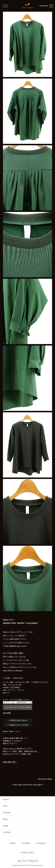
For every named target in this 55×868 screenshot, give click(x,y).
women (7, 813)
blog (5, 819)
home (6, 799)
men (5, 806)
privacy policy (27, 852)
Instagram (41, 843)
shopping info (44, 6)
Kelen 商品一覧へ (10, 762)
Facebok (26, 843)
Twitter (12, 843)
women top (27, 785)
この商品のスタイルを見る (18, 725)
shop (5, 826)
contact (7, 832)
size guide (7, 713)
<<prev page (17, 785)
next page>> (38, 785)
